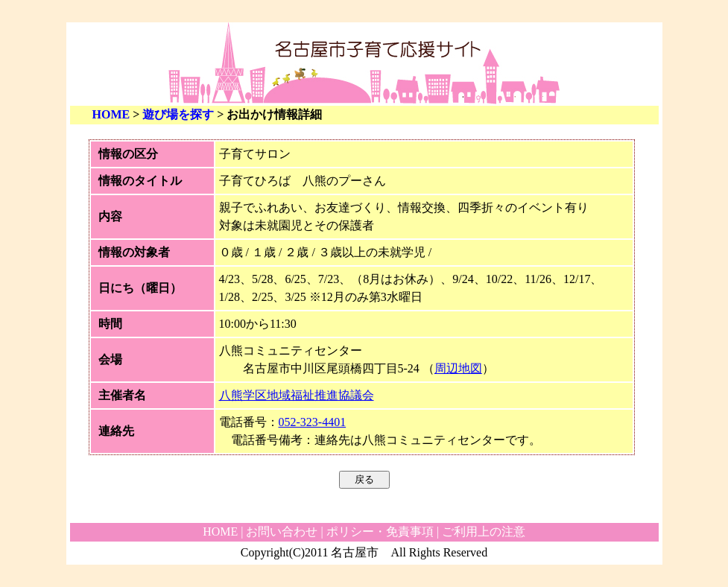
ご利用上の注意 (484, 532)
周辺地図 (458, 368)
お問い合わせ (282, 532)
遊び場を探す (178, 114)
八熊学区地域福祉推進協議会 (297, 395)
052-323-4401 (313, 422)
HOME (111, 114)
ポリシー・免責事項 (380, 532)
